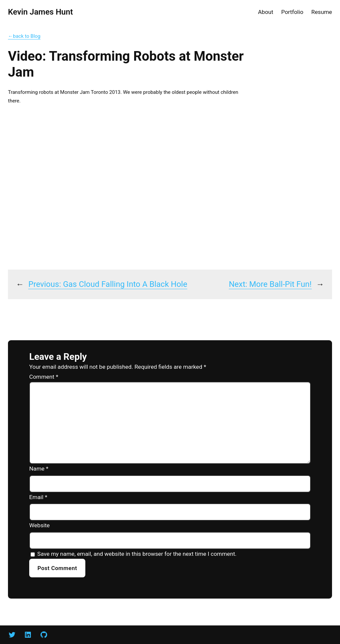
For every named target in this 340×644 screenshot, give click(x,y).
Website (40, 525)
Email (38, 497)
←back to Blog (24, 36)
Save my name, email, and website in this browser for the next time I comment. (137, 554)
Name (39, 469)
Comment (44, 377)
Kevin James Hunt (40, 12)
